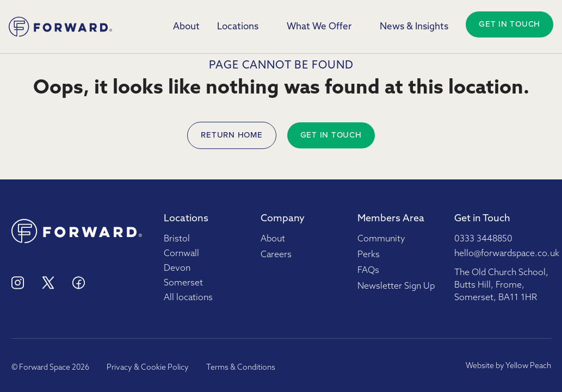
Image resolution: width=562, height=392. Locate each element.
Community (381, 239)
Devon (177, 269)
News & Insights (414, 27)
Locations (238, 27)
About (186, 27)
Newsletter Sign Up (396, 287)
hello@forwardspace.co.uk (507, 254)
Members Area (391, 219)
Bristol (177, 239)
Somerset (183, 283)
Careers (276, 255)
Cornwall (181, 254)
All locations (188, 298)
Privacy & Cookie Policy (148, 368)
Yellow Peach (528, 366)
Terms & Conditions (241, 368)
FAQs (368, 271)
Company (283, 219)
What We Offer (319, 27)
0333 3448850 (483, 239)
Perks (369, 255)
